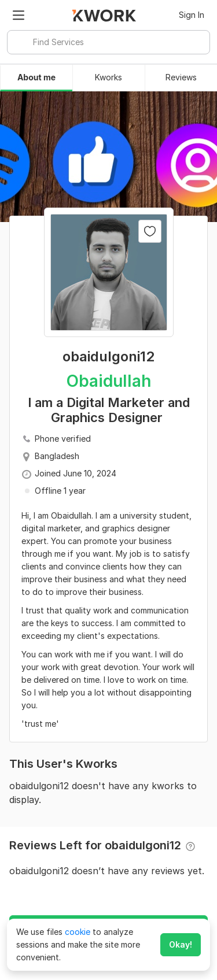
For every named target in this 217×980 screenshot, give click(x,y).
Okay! (181, 944)
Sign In (192, 15)
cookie (78, 932)
